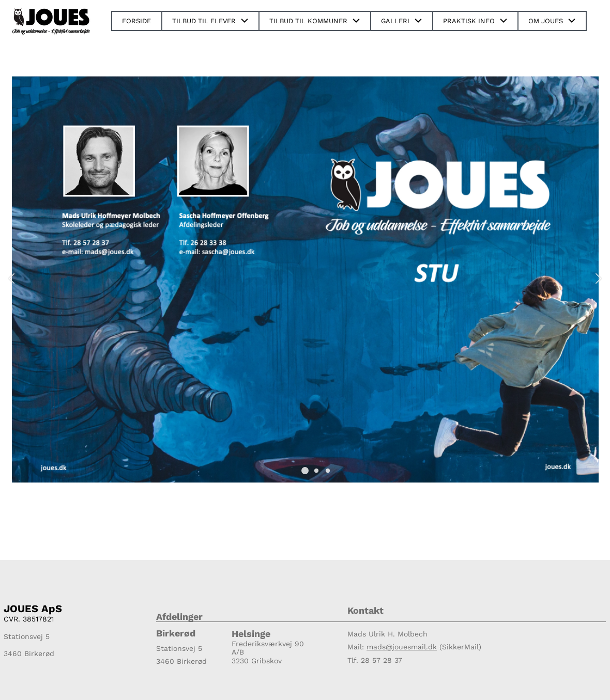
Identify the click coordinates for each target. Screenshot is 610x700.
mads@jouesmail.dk (402, 647)
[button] (305, 471)
